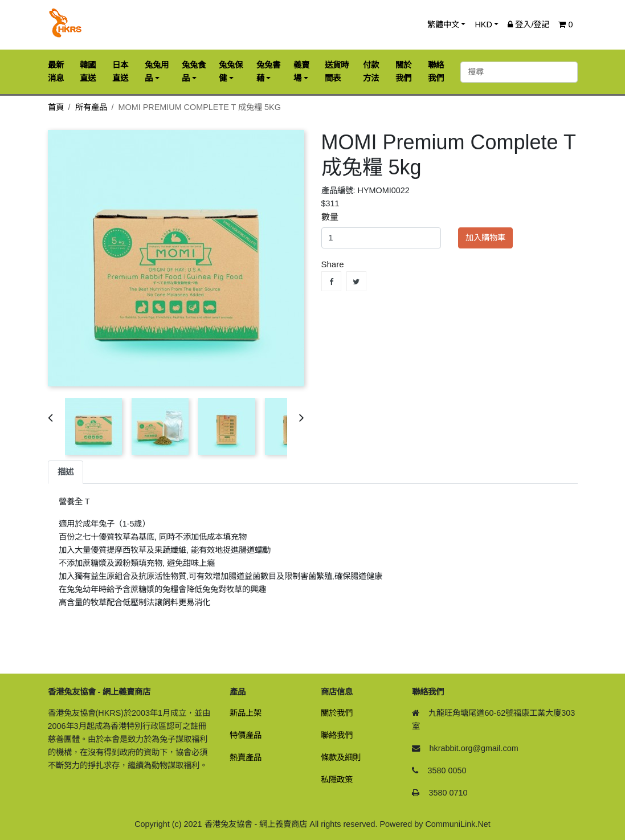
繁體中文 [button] (443, 25)
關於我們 (337, 713)
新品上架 (246, 713)
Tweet (356, 281)
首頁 (56, 107)
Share (331, 281)
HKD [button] (483, 25)
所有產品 (91, 107)
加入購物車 (485, 238)
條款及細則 (341, 757)
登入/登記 (528, 25)
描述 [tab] (66, 472)
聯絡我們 (337, 735)
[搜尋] (519, 72)
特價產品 (246, 735)
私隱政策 (337, 780)
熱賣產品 (246, 757)
